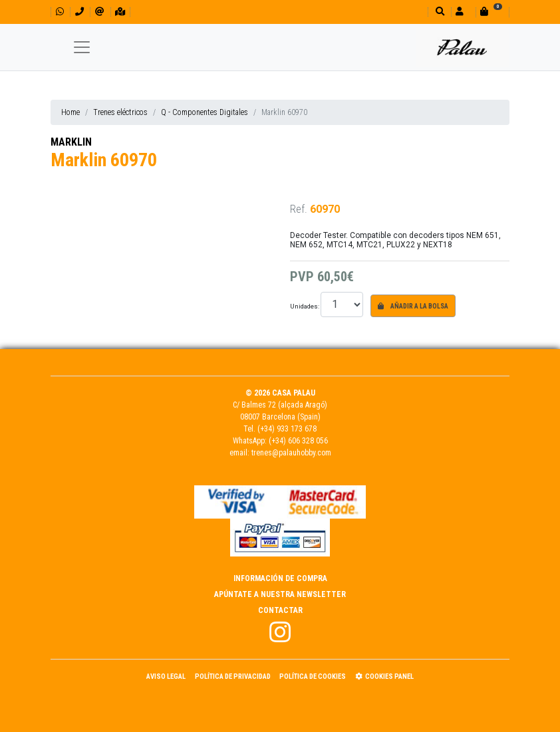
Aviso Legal (166, 676)
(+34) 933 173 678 (287, 429)
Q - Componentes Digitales (205, 112)
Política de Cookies (313, 676)
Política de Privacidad (233, 676)
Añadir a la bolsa (413, 306)
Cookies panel (384, 676)
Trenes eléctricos (120, 112)
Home (70, 112)
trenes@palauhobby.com (291, 453)
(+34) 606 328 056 (298, 441)
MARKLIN (71, 142)
